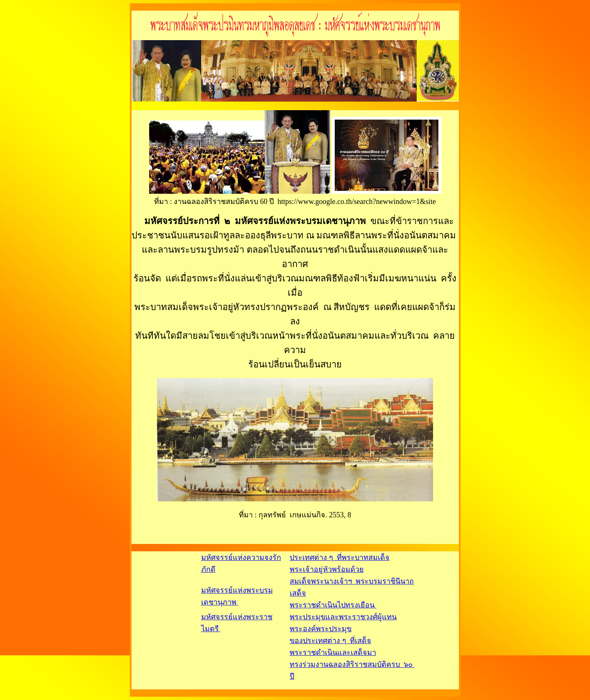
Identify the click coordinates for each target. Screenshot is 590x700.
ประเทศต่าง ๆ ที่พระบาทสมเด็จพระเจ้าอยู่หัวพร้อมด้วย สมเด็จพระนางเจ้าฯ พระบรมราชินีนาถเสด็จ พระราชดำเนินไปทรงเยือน (352, 581)
